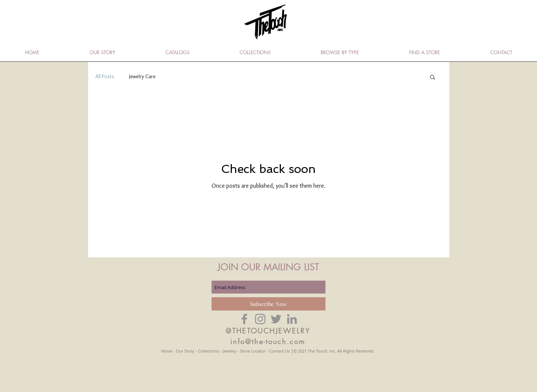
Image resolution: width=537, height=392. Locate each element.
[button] (433, 78)
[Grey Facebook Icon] (244, 319)
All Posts (105, 76)
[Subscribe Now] (268, 304)
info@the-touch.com (268, 341)
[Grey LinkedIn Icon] (292, 319)
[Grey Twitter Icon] (276, 319)
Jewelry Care (142, 76)
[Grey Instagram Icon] (260, 319)
